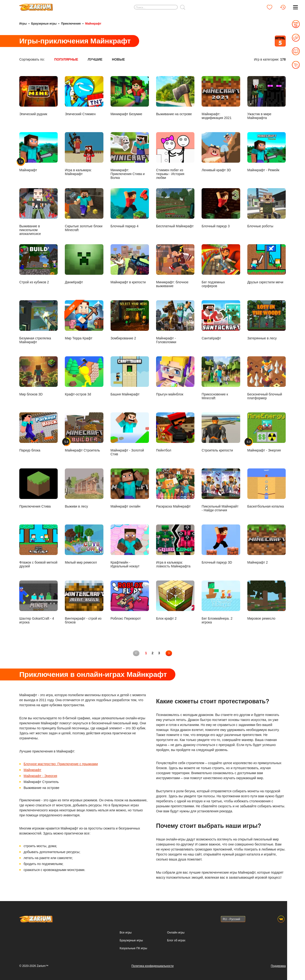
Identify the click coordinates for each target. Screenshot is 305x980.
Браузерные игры (44, 23)
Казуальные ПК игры (133, 948)
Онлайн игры (176, 932)
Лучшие (95, 59)
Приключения (71, 23)
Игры (23, 23)
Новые (119, 59)
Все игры (126, 932)
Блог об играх (176, 940)
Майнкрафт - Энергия (40, 776)
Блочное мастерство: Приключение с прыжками (61, 764)
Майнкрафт (32, 770)
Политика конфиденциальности (152, 965)
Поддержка (278, 965)
